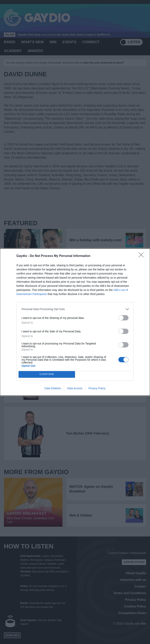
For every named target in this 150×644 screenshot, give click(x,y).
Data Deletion (53, 388)
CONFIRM (47, 374)
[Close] (142, 256)
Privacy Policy (97, 388)
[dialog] (75, 322)
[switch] (123, 318)
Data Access (75, 388)
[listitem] (75, 309)
